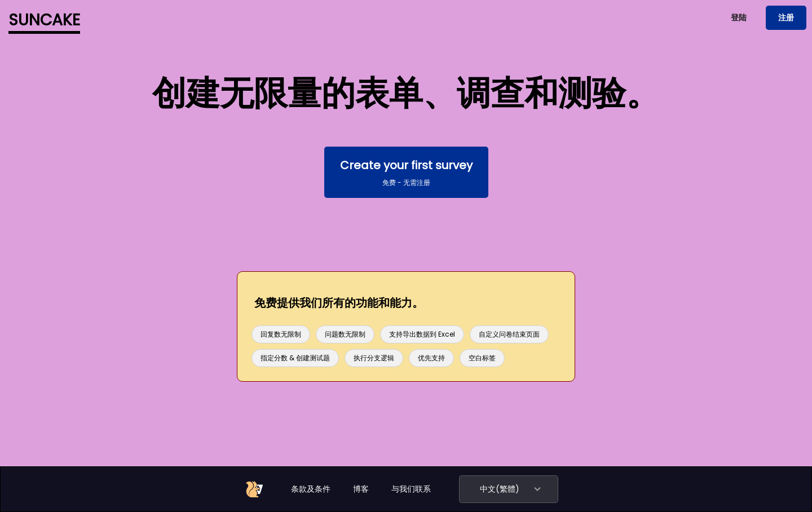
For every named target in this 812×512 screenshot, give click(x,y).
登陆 (739, 17)
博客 (361, 489)
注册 (786, 17)
